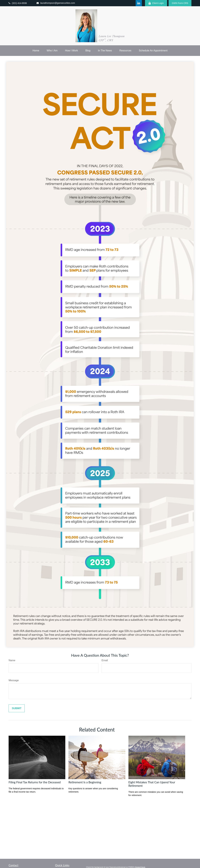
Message (14, 680)
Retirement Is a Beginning (85, 782)
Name (12, 660)
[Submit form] (17, 708)
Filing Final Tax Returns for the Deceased (35, 782)
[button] (36, 51)
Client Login (156, 3)
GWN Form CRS (180, 3)
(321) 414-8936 (18, 3)
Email (105, 660)
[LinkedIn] (139, 3)
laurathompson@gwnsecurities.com (56, 3)
